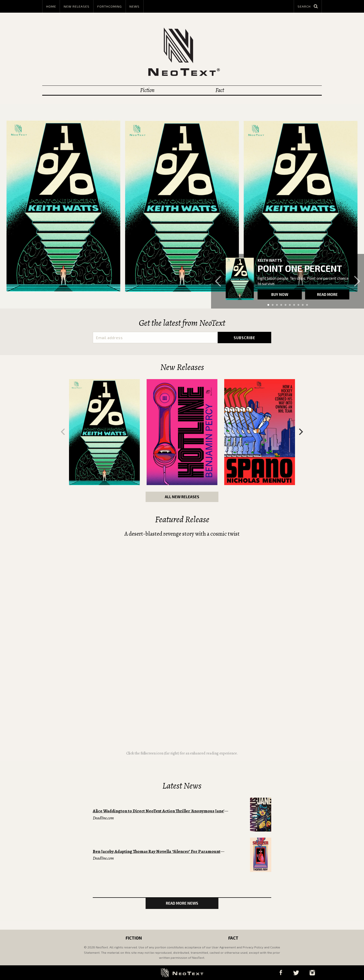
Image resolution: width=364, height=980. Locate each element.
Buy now (280, 294)
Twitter (296, 973)
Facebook (281, 973)
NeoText (182, 52)
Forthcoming (110, 6)
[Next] (301, 432)
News (134, 6)
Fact (220, 90)
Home (51, 6)
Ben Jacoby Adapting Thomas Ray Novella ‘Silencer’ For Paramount (157, 851)
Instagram (312, 973)
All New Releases (182, 497)
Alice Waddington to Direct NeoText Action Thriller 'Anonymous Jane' (158, 811)
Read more (327, 294)
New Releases (77, 6)
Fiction (147, 90)
